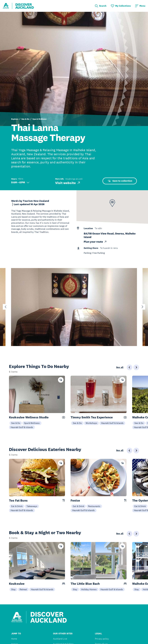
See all (120, 367)
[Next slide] (142, 307)
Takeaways (32, 506)
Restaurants (94, 506)
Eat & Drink (17, 506)
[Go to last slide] (6, 307)
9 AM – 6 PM (20, 182)
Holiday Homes (89, 589)
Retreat (23, 589)
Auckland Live (60, 639)
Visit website (68, 183)
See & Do (25, 119)
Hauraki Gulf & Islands (22, 427)
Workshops (91, 423)
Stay (13, 589)
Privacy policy (102, 639)
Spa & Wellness (39, 119)
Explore (15, 119)
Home (14, 639)
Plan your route (95, 242)
